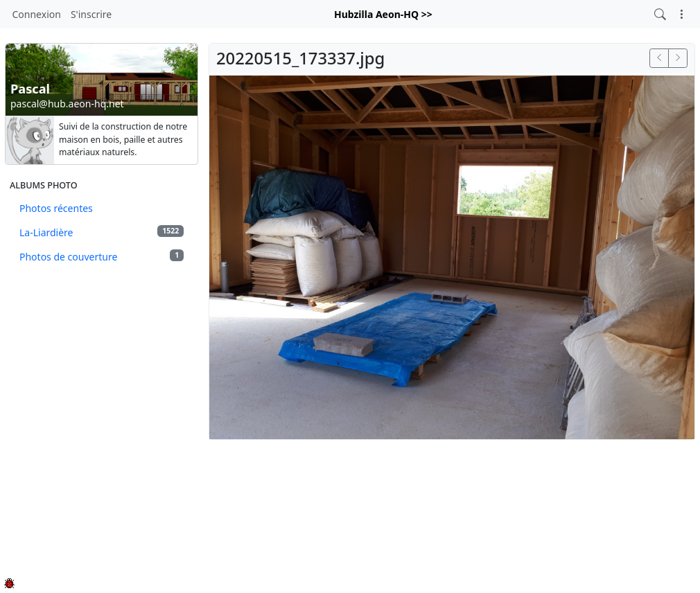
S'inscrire (91, 14)
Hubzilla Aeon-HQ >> (383, 14)
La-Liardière (102, 232)
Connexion (37, 14)
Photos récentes (56, 208)
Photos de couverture (102, 256)
